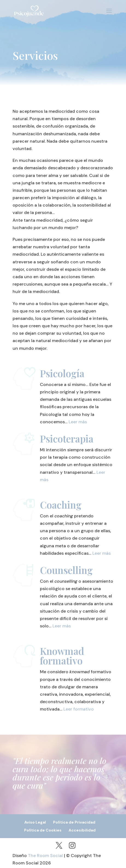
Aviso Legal (35, 822)
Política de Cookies (43, 830)
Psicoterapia (67, 439)
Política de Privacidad (74, 822)
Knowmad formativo (62, 656)
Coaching (61, 505)
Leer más (78, 422)
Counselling (66, 570)
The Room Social (45, 856)
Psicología (62, 373)
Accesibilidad (82, 830)
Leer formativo (79, 709)
